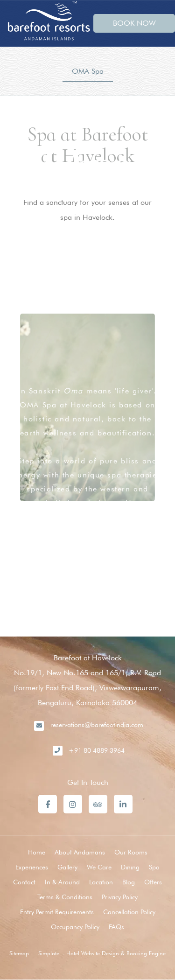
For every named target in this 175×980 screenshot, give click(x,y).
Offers (153, 882)
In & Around (62, 882)
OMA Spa (88, 71)
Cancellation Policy (129, 912)
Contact (24, 882)
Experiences (32, 867)
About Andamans (80, 852)
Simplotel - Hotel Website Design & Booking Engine (102, 953)
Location (101, 882)
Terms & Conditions (65, 897)
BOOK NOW (134, 23)
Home (37, 852)
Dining (130, 867)
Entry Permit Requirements (57, 912)
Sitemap (19, 953)
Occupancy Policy (75, 927)
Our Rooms (131, 852)
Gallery (67, 867)
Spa (154, 867)
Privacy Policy (120, 897)
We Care (99, 867)
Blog (129, 882)
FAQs (116, 927)
